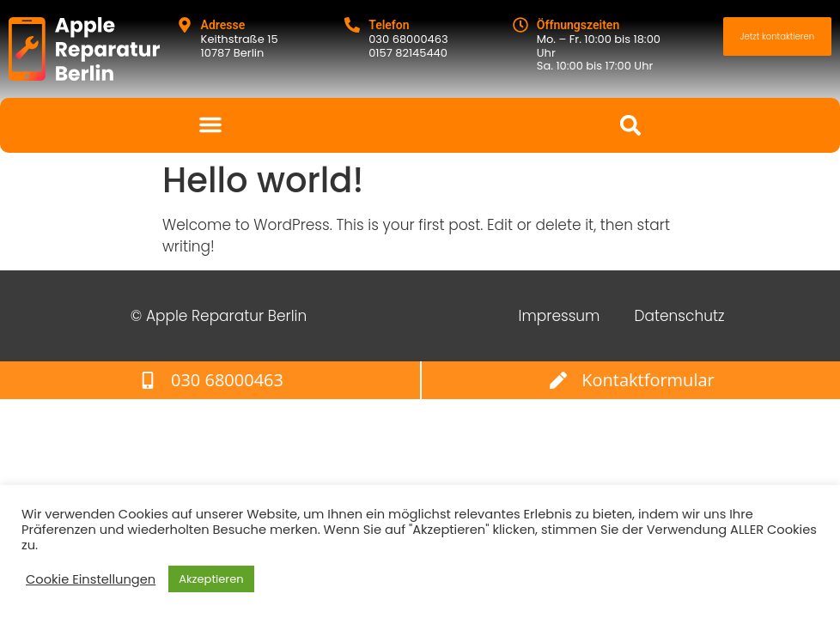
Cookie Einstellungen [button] (91, 579)
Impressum (560, 316)
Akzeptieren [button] (211, 579)
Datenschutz (679, 316)
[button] (210, 124)
